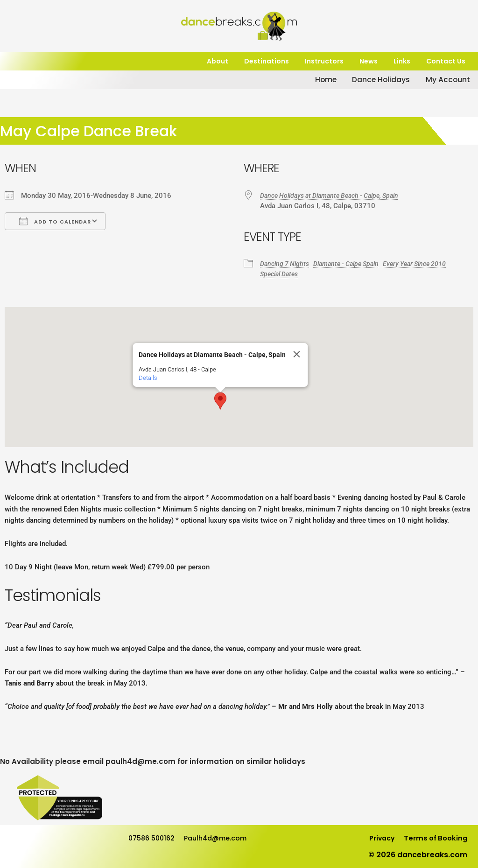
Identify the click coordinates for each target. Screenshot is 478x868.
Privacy (376, 838)
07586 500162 (154, 838)
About (218, 61)
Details (148, 378)
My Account (440, 80)
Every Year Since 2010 (428, 264)
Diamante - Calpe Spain (353, 264)
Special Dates (281, 274)
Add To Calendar (55, 221)
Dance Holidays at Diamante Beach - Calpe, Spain (337, 196)
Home (306, 80)
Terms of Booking (434, 838)
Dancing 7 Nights (286, 264)
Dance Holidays (367, 80)
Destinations (267, 61)
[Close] (297, 354)
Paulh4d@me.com (223, 838)
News (369, 61)
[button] (220, 401)
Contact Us (446, 61)
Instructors (324, 61)
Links (402, 61)
